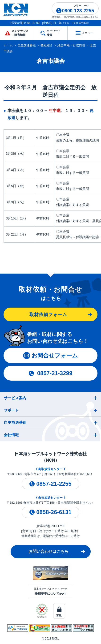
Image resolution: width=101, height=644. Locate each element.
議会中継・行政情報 (71, 45)
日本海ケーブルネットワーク (50, 591)
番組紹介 (47, 45)
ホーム (8, 45)
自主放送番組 (27, 45)
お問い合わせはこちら (48, 552)
